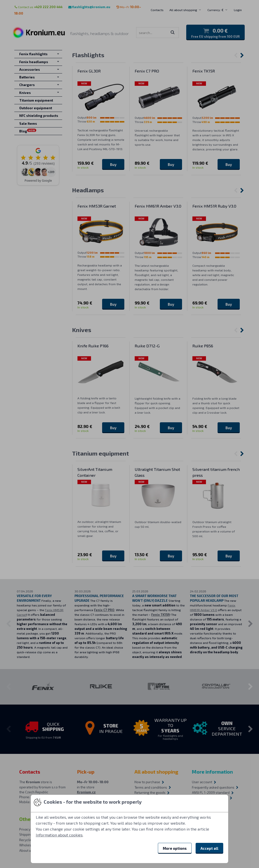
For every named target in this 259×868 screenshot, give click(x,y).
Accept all (209, 848)
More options (175, 848)
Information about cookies (59, 835)
